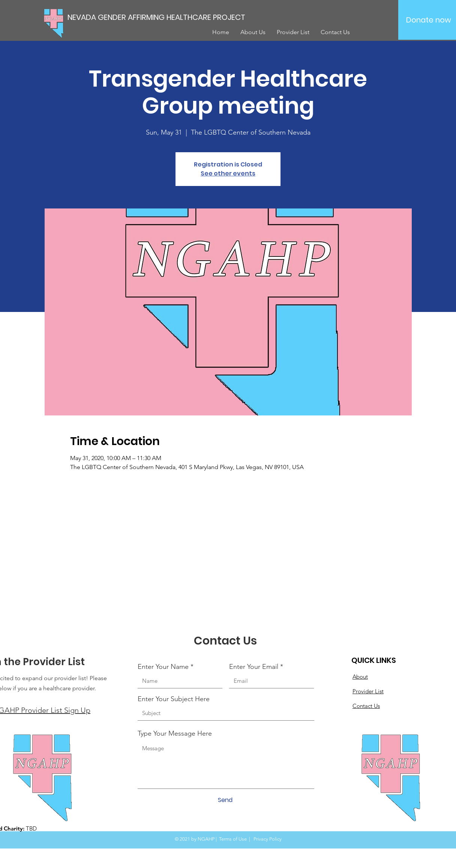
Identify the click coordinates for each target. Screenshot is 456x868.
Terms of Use (233, 839)
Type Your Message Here (175, 733)
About (360, 677)
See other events (228, 173)
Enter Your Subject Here (174, 699)
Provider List (368, 691)
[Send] (225, 800)
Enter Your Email (254, 667)
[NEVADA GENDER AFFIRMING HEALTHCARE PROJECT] (167, 17)
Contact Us (366, 706)
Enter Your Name (163, 667)
